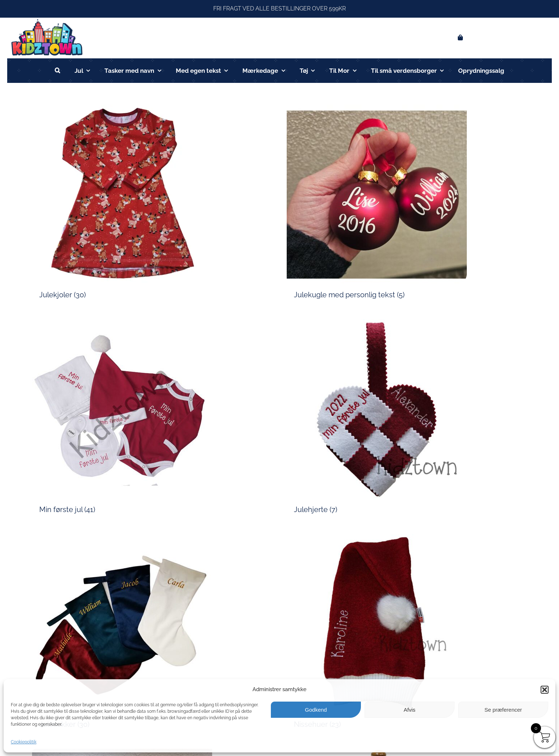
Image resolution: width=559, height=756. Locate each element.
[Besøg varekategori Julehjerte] (407, 419)
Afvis (410, 710)
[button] (545, 690)
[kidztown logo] (47, 20)
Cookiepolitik (24, 742)
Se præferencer (503, 710)
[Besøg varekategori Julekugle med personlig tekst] (407, 205)
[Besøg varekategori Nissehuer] (407, 634)
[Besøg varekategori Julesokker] (152, 634)
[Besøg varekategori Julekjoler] (152, 205)
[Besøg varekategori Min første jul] (152, 419)
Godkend (316, 710)
